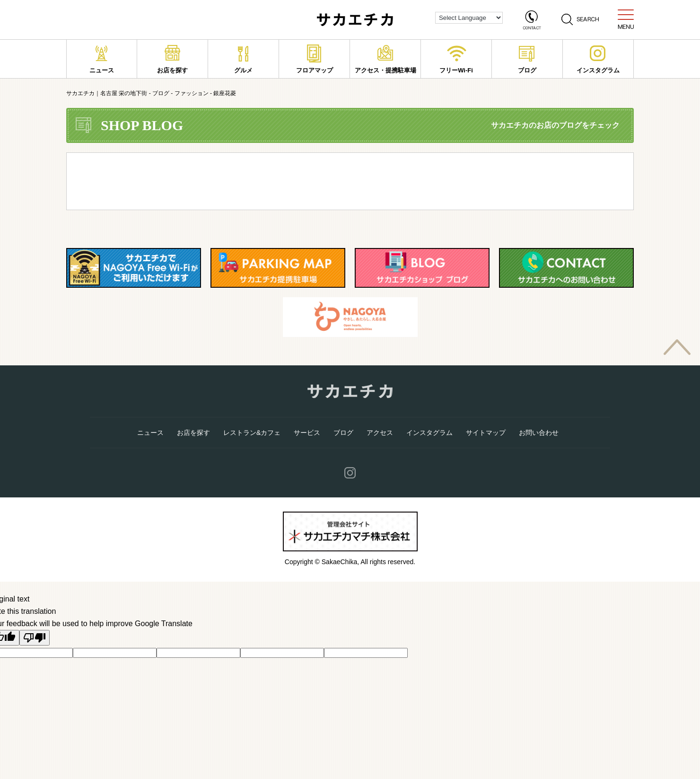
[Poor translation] (35, 638)
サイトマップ (486, 433)
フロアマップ (315, 59)
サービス (307, 433)
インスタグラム (598, 59)
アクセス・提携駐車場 (385, 59)
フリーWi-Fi (456, 59)
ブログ (527, 59)
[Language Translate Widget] (469, 18)
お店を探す (172, 59)
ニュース (102, 59)
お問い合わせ (539, 433)
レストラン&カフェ (252, 433)
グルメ (243, 59)
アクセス (380, 433)
